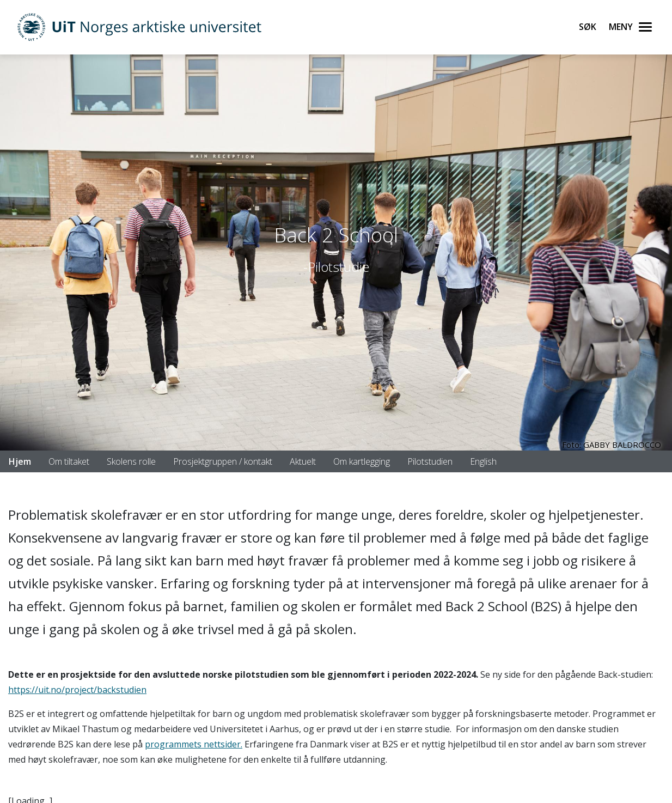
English (483, 461)
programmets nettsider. (194, 744)
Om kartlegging (362, 461)
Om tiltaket (69, 461)
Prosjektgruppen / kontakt (223, 461)
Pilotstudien (430, 461)
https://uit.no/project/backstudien (77, 690)
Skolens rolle (131, 461)
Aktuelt (303, 461)
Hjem (20, 461)
